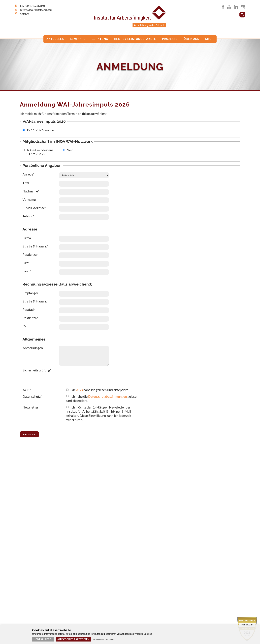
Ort (25, 326)
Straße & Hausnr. (35, 301)
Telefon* (28, 216)
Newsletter (31, 407)
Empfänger (30, 293)
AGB (80, 390)
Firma (27, 238)
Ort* (26, 263)
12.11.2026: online (40, 130)
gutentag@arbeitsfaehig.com (36, 10)
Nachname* (31, 191)
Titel (26, 183)
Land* (27, 271)
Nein (70, 150)
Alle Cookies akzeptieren (73, 639)
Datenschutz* (32, 396)
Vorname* (30, 199)
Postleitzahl (31, 318)
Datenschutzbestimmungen (108, 396)
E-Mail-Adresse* (34, 208)
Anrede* (28, 174)
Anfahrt (24, 14)
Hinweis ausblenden (104, 639)
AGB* (27, 390)
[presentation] (48, 379)
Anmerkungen (33, 348)
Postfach (29, 309)
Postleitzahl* (32, 254)
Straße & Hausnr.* (35, 246)
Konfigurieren (43, 639)
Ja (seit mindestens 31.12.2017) (40, 152)
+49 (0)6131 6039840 (32, 6)
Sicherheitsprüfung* (37, 370)
